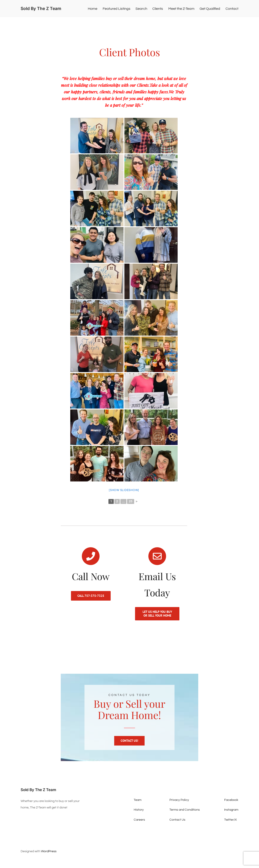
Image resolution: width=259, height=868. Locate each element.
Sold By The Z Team (41, 8)
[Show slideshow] (124, 490)
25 (131, 501)
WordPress (49, 856)
